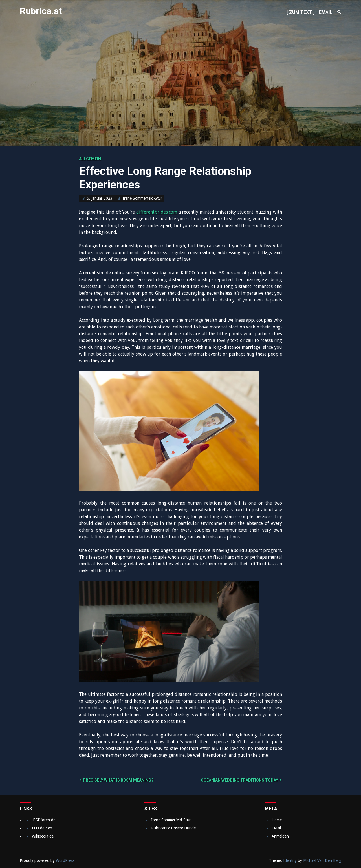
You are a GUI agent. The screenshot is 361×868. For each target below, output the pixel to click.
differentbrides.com (157, 212)
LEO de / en (42, 828)
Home (277, 820)
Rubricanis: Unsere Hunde (173, 828)
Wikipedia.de (43, 836)
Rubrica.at (41, 11)
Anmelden (280, 836)
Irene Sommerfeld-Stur (142, 198)
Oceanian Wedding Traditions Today (239, 780)
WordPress (65, 860)
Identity (290, 860)
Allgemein (90, 159)
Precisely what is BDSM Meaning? (118, 780)
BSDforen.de (44, 820)
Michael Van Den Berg (322, 860)
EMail (276, 828)
